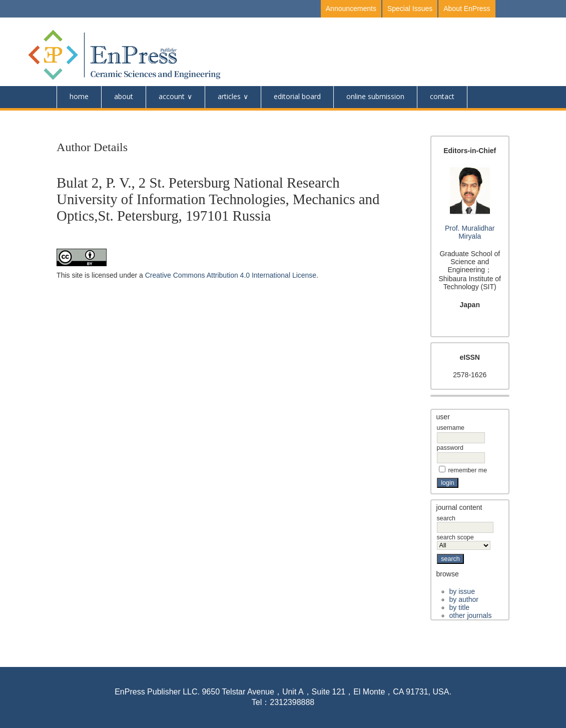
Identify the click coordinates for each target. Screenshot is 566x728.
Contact (442, 96)
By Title (459, 607)
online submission (375, 96)
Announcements (351, 9)
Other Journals (471, 615)
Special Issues (410, 9)
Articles (229, 96)
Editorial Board (297, 96)
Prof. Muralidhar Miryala (470, 232)
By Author (464, 599)
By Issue (462, 591)
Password (450, 448)
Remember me (467, 470)
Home (79, 96)
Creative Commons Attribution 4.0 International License (231, 275)
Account (172, 96)
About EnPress (467, 9)
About (124, 96)
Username (451, 428)
